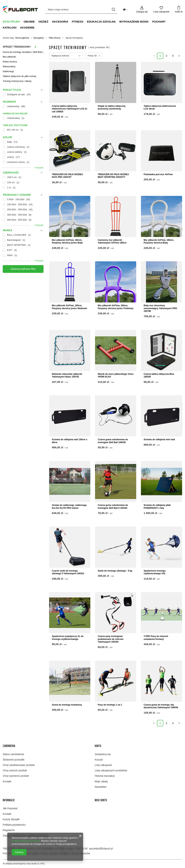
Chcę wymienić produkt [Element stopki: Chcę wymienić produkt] (16, 776)
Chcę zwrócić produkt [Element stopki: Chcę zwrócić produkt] (15, 770)
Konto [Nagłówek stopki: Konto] (98, 746)
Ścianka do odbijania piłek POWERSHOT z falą (157, 507)
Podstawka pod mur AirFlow (158, 174)
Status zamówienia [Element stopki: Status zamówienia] (13, 754)
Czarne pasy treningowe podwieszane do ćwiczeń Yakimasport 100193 (111, 639)
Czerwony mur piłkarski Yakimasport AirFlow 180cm (112, 241)
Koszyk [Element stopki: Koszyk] (99, 760)
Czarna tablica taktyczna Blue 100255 (159, 375)
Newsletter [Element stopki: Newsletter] (101, 787)
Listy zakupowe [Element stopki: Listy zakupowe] (103, 765)
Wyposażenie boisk (134, 22)
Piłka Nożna (55, 38)
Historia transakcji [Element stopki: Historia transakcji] (105, 776)
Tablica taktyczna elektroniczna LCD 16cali (160, 107)
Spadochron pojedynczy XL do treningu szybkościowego (68, 638)
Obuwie (29, 22)
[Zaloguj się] (142, 10)
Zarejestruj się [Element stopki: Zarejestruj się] (103, 754)
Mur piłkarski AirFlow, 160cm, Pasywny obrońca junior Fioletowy (116, 307)
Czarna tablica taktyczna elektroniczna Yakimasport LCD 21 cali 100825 (70, 109)
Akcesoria (60, 22)
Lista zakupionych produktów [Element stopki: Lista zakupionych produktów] (111, 770)
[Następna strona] (179, 56)
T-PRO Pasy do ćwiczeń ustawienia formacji (156, 638)
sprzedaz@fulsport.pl (101, 849)
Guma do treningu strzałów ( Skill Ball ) (23, 52)
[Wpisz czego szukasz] (81, 9)
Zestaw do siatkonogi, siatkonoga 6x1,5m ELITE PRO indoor (69, 507)
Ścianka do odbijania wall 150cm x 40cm (70, 441)
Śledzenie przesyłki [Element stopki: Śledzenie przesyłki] (14, 760)
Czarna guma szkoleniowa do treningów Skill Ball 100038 (113, 441)
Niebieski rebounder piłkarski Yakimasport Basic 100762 (67, 375)
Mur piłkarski (9, 57)
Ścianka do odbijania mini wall (159, 440)
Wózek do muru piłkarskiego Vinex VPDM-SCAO (116, 375)
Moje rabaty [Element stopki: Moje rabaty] (101, 781)
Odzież (43, 22)
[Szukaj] (113, 9)
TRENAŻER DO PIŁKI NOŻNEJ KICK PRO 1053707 (67, 176)
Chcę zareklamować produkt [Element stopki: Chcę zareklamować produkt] (19, 765)
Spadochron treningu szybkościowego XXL (155, 572)
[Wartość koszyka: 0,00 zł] (179, 10)
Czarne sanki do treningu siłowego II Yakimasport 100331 (68, 572)
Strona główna (22, 38)
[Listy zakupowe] (161, 10)
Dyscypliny (11, 22)
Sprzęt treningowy (17, 47)
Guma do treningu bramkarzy (67, 705)
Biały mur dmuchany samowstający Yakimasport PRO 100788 (160, 308)
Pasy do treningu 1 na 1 (110, 705)
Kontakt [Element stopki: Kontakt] (7, 781)
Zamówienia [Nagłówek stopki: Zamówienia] (9, 746)
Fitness (78, 22)
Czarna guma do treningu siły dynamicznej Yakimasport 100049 (161, 706)
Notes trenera (10, 62)
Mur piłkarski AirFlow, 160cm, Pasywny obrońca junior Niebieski (69, 307)
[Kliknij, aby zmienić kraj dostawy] (125, 10)
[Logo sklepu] (20, 9)
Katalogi (10, 28)
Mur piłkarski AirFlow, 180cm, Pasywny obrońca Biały (159, 241)
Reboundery (9, 66)
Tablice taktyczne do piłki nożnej (19, 76)
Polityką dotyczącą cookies (26, 841)
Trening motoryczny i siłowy (17, 81)
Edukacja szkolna (101, 22)
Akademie (27, 28)
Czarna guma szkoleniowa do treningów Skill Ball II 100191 (113, 507)
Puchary (159, 22)
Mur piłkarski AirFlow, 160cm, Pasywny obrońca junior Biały (67, 241)
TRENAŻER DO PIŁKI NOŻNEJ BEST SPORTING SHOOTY (113, 176)
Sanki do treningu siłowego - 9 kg (115, 571)
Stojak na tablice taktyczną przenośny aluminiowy (112, 107)
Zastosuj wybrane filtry (23, 269)
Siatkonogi (8, 71)
